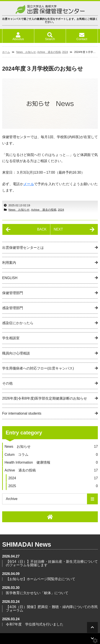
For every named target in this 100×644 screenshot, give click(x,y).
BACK (42, 229)
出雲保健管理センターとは (23, 248)
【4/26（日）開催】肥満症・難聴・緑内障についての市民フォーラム (52, 609)
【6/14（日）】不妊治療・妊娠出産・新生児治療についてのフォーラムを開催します (52, 563)
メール (29, 184)
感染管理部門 (13, 308)
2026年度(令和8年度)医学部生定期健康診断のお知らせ (45, 398)
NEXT (58, 229)
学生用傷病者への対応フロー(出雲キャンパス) (38, 368)
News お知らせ (26, 52)
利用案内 (9, 263)
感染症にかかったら (18, 323)
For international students (22, 413)
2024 (65, 52)
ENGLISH (10, 278)
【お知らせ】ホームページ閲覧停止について (41, 579)
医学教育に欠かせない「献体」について (37, 593)
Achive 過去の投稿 (49, 52)
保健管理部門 (13, 293)
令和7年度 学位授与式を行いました (35, 624)
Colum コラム (51, 455)
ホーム (6, 52)
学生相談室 (11, 338)
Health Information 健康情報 (51, 462)
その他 (7, 383)
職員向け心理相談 (16, 353)
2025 (53, 486)
